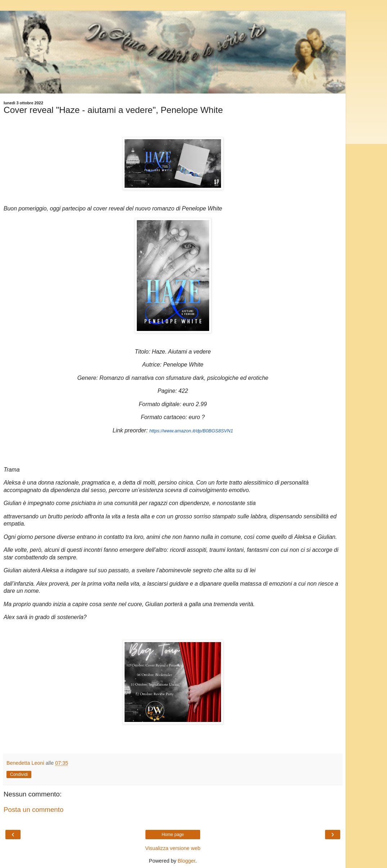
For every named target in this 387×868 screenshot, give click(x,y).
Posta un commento (33, 810)
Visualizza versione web (173, 848)
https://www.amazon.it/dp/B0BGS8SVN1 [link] (191, 431)
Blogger (187, 861)
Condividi (19, 774)
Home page (173, 835)
